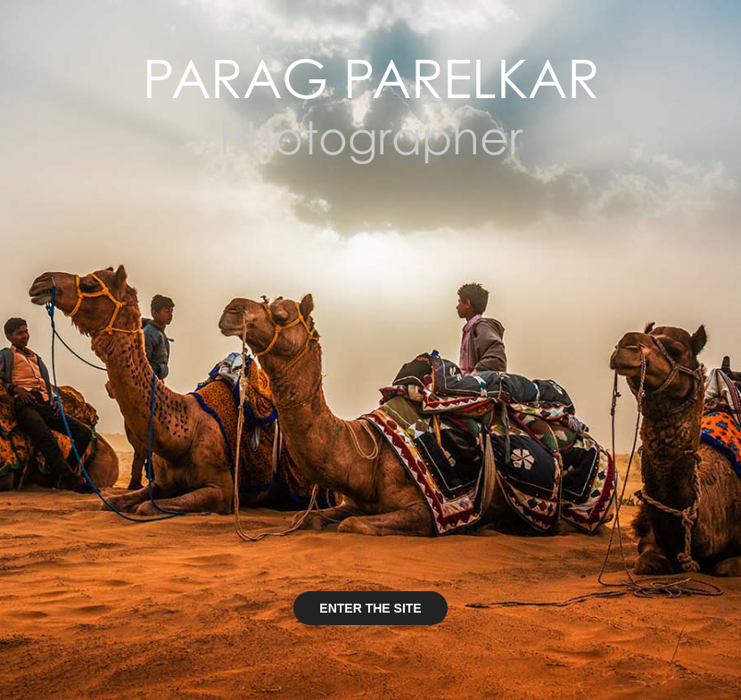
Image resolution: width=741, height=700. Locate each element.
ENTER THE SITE (370, 608)
